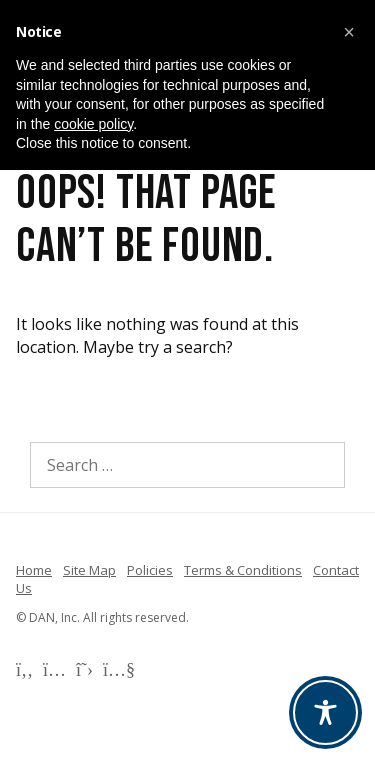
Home (34, 570)
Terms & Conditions (243, 570)
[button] (349, 32)
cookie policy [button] (93, 124)
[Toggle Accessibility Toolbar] (325, 712)
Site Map (89, 570)
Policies (150, 570)
